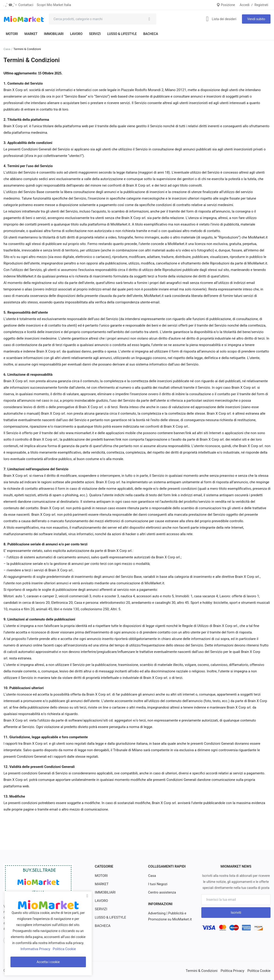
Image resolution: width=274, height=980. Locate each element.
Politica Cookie (260, 970)
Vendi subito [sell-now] (256, 19)
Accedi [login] (245, 5)
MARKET (31, 34)
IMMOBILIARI (54, 34)
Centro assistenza (161, 892)
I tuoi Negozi (157, 884)
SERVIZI (95, 34)
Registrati (261, 5)
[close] (87, 896)
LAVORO (76, 34)
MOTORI (12, 34)
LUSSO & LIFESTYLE (122, 34)
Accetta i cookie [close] (48, 962)
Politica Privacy (235, 970)
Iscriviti (236, 913)
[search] (149, 19)
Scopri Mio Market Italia (54, 5)
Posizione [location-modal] (226, 5)
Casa (7, 49)
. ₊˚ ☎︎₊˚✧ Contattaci (18, 5)
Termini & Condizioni (206, 970)
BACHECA (151, 34)
